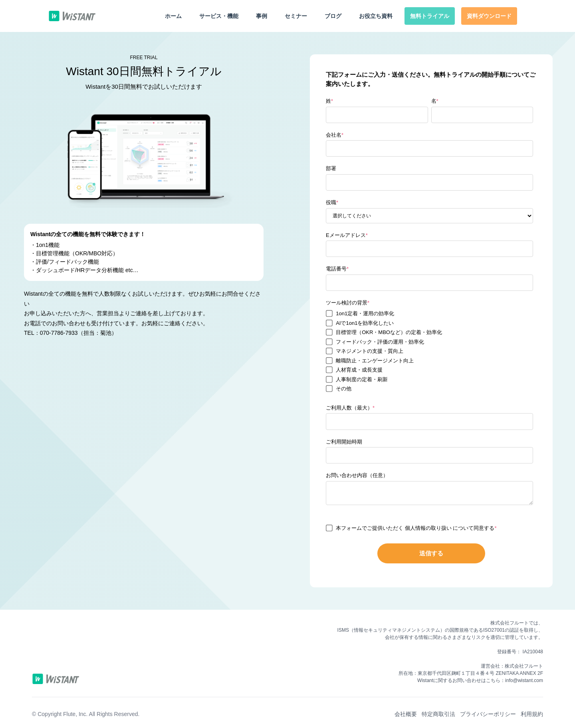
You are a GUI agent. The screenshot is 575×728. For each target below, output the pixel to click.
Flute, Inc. (75, 714)
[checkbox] (429, 351)
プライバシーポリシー (488, 714)
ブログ (333, 16)
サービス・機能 (219, 16)
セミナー (296, 16)
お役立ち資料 (376, 16)
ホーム (173, 16)
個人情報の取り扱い (429, 528)
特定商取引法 (438, 714)
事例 (262, 16)
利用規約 (532, 714)
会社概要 (406, 714)
